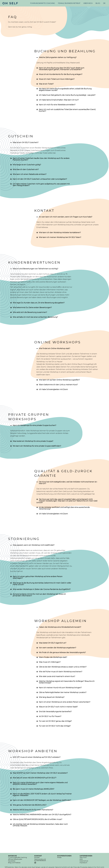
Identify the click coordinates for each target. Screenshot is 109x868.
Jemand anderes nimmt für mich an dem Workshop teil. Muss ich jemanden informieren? (39, 595)
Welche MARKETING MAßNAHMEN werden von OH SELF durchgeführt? (42, 815)
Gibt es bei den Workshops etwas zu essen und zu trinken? (63, 667)
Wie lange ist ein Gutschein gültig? (27, 165)
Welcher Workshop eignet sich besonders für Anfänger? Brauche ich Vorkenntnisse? (67, 682)
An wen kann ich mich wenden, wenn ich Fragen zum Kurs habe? (66, 217)
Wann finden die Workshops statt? (53, 657)
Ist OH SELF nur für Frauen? (50, 716)
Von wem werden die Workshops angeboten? (58, 648)
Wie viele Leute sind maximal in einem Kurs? (57, 676)
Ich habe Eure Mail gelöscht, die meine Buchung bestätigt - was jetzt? (67, 95)
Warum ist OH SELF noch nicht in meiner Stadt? (58, 707)
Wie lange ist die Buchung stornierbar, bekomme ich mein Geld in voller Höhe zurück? (42, 584)
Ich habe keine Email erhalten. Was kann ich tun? (59, 100)
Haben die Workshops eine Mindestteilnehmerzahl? (60, 627)
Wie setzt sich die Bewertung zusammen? (30, 312)
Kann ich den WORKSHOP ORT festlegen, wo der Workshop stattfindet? (42, 800)
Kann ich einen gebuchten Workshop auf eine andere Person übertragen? (38, 577)
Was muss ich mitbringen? (50, 662)
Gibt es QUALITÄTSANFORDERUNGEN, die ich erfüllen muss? (37, 819)
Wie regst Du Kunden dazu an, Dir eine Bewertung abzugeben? (39, 303)
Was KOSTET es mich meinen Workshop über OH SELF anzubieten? (40, 773)
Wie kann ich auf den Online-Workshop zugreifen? (59, 380)
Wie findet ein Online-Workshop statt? (54, 348)
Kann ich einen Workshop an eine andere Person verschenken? (65, 702)
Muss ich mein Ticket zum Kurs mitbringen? (57, 79)
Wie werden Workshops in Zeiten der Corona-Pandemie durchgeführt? (42, 589)
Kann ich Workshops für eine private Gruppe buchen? (34, 425)
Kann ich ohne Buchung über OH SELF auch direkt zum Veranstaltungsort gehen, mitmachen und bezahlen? (62, 69)
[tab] (68, 57)
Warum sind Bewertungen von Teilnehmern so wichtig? (35, 269)
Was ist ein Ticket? (46, 84)
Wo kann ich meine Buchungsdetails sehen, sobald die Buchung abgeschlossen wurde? (65, 89)
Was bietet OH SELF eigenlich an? (53, 643)
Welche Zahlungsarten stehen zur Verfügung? (58, 57)
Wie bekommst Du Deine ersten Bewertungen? (32, 308)
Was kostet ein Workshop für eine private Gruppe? (33, 441)
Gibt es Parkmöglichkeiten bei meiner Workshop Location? (63, 692)
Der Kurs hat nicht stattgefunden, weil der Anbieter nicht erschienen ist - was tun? (68, 483)
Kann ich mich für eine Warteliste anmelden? (57, 105)
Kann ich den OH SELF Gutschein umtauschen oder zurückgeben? (40, 179)
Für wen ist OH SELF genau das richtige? (55, 721)
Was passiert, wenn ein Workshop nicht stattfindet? (34, 545)
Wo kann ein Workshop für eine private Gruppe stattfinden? (37, 446)
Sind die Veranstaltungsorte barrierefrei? (55, 712)
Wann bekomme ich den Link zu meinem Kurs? (58, 385)
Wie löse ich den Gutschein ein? (26, 169)
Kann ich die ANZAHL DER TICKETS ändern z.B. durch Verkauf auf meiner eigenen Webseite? (42, 795)
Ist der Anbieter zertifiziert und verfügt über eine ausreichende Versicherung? (64, 508)
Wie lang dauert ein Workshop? (52, 697)
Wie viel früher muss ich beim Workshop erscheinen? (61, 672)
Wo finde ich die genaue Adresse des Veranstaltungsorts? (62, 652)
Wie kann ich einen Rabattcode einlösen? (30, 174)
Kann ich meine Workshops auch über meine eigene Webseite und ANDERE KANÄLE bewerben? (40, 783)
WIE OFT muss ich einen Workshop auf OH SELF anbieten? (37, 757)
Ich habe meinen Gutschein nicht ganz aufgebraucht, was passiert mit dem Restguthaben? (41, 185)
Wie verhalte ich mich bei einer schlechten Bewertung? (35, 317)
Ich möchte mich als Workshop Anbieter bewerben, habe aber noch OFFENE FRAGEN (40, 825)
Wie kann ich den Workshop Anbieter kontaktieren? (60, 233)
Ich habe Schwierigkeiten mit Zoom (53, 389)
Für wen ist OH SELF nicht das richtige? (55, 726)
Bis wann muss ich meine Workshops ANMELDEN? (33, 789)
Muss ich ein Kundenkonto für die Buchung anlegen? (61, 74)
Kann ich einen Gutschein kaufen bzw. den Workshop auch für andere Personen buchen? (41, 159)
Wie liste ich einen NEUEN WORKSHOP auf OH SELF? (35, 778)
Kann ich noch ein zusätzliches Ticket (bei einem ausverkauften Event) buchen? (67, 110)
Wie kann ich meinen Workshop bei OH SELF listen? (60, 237)
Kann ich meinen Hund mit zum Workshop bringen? (60, 688)
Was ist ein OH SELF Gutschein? (26, 142)
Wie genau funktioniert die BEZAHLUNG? (30, 805)
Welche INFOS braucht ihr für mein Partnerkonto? (33, 810)
